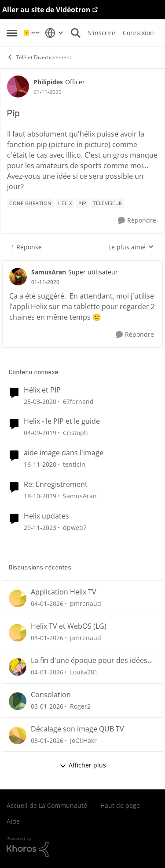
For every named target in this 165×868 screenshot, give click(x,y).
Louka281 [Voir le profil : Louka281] (84, 672)
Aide (13, 821)
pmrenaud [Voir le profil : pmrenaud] (86, 603)
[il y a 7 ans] (40, 401)
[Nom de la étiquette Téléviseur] (108, 203)
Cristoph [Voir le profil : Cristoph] (75, 433)
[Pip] (45, 282)
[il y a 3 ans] (40, 528)
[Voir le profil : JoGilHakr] (18, 735)
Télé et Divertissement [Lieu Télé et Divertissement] (39, 57)
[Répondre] (137, 221)
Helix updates (46, 516)
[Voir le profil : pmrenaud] (18, 598)
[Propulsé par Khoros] (82, 847)
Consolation (51, 695)
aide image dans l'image (64, 453)
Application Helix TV (64, 592)
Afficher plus (83, 765)
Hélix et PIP (42, 390)
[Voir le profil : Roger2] (18, 701)
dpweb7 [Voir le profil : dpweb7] (75, 528)
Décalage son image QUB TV (77, 729)
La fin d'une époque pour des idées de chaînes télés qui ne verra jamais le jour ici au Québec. (90, 661)
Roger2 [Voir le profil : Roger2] (80, 706)
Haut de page (120, 805)
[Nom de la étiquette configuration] (30, 203)
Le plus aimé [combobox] (131, 247)
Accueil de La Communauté (47, 805)
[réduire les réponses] (82, 265)
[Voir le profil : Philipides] (18, 86)
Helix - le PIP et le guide (62, 421)
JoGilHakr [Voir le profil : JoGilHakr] (83, 740)
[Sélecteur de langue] (54, 33)
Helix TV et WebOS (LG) (69, 626)
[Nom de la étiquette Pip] (82, 203)
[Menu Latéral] (12, 33)
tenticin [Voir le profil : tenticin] (74, 464)
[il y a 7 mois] (47, 603)
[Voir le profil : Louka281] (18, 667)
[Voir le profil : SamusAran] (18, 277)
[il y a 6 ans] (40, 464)
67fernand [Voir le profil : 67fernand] (78, 401)
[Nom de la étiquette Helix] (65, 203)
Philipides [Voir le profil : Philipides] (48, 82)
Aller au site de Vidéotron (46, 10)
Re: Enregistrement (56, 484)
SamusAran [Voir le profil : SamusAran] (49, 272)
